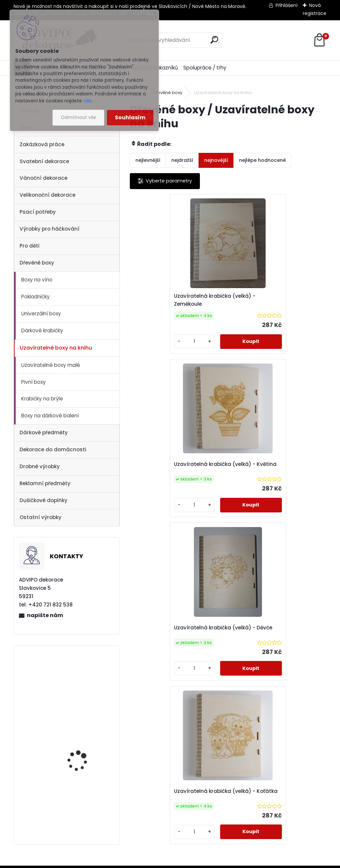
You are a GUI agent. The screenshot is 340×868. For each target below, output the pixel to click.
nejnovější (216, 160)
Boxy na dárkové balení (50, 416)
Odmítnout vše (78, 117)
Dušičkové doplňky (43, 500)
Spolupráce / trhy (205, 68)
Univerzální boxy (41, 314)
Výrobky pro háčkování (49, 229)
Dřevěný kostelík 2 (78, 798)
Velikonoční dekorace (47, 195)
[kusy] (153, 341)
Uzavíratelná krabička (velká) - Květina (276, 300)
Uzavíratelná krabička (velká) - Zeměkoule (178, 300)
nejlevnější (148, 160)
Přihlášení (287, 5)
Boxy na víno (37, 280)
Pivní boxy (34, 382)
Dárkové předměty (44, 433)
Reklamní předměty (45, 483)
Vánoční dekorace (43, 178)
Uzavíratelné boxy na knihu (56, 348)
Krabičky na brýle (42, 399)
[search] (214, 40)
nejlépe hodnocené (262, 160)
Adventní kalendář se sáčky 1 (82, 693)
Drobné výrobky (40, 466)
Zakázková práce (42, 144)
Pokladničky (36, 297)
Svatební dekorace (44, 161)
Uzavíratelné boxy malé (51, 365)
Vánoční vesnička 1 (79, 740)
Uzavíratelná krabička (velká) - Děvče (178, 465)
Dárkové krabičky (42, 330)
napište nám (45, 615)
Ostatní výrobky (41, 517)
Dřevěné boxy (37, 263)
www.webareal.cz (197, 862)
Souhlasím (130, 117)
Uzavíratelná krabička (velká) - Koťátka (276, 465)
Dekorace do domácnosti (53, 449)
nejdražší (182, 160)
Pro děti (30, 246)
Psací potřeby (38, 212)
